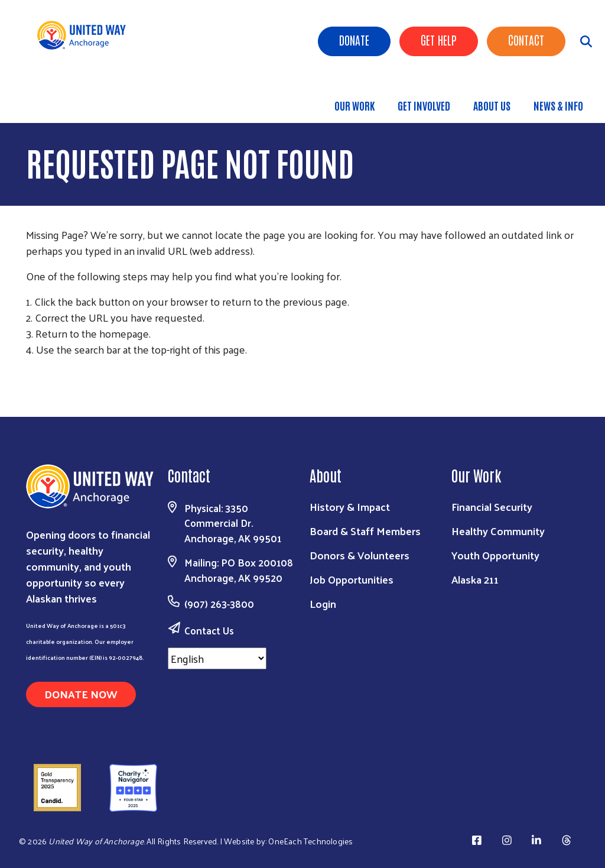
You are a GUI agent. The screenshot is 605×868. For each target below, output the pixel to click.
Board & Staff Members (365, 531)
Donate (354, 40)
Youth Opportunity (495, 555)
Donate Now (81, 694)
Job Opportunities (352, 579)
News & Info (558, 105)
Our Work (354, 105)
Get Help (439, 40)
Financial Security (492, 506)
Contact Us (209, 630)
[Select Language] (217, 658)
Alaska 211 (475, 579)
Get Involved (424, 105)
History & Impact (350, 506)
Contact (526, 40)
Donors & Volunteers (360, 555)
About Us (492, 105)
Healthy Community (498, 531)
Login (323, 603)
